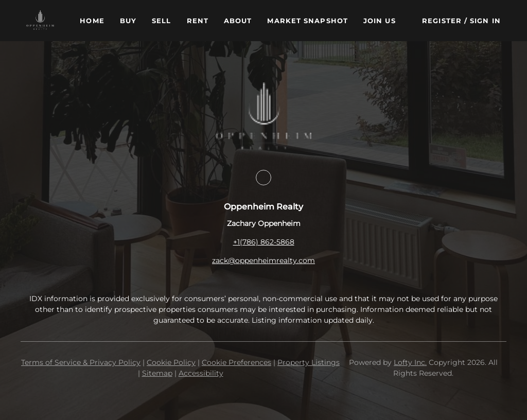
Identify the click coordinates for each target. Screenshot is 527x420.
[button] (40, 21)
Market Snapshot (308, 21)
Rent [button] (198, 21)
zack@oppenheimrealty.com (263, 260)
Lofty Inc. (410, 362)
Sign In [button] (485, 21)
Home (92, 21)
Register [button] (442, 21)
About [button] (238, 21)
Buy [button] (128, 21)
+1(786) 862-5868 (264, 242)
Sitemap (157, 373)
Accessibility (201, 373)
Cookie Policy (171, 362)
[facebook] (263, 178)
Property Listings (309, 362)
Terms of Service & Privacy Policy (81, 362)
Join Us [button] (380, 21)
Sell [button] (161, 21)
